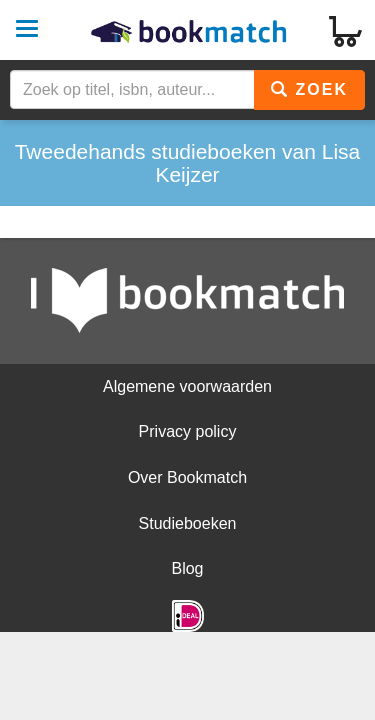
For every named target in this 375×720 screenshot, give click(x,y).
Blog (187, 568)
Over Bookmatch (187, 477)
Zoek (309, 89)
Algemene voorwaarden (187, 386)
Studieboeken (188, 523)
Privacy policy (188, 431)
